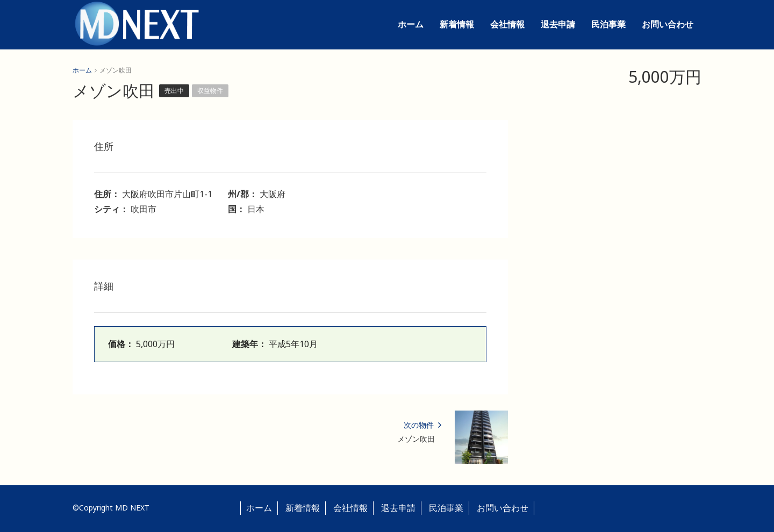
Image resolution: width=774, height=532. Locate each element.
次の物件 (422, 425)
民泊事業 (608, 24)
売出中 (174, 91)
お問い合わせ (668, 24)
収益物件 (210, 91)
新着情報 (457, 24)
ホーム (411, 24)
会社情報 (507, 24)
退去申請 (558, 24)
